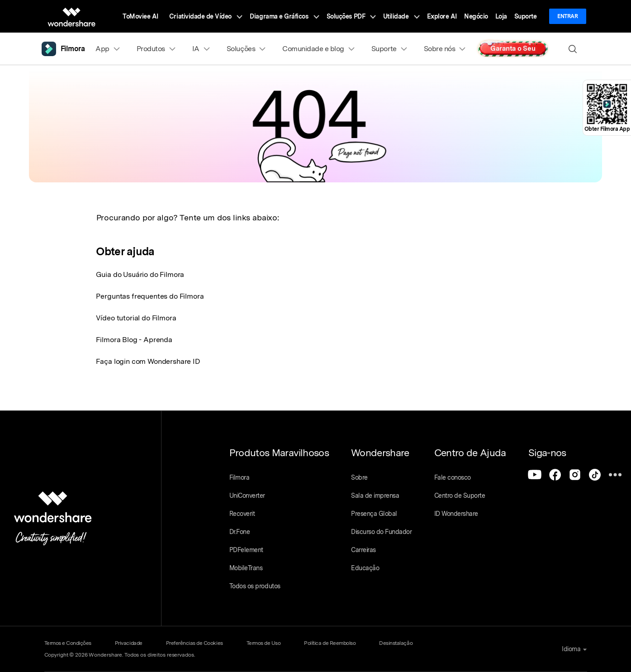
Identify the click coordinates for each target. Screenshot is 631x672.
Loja (501, 16)
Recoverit (242, 514)
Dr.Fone (240, 532)
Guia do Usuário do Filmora (140, 274)
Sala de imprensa (375, 496)
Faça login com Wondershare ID (148, 361)
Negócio (476, 16)
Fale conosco (453, 477)
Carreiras (363, 550)
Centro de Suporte (460, 496)
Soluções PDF (351, 16)
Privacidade (129, 643)
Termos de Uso (264, 643)
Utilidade (401, 16)
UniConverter (247, 496)
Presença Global (374, 514)
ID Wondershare (456, 514)
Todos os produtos (255, 586)
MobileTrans (246, 568)
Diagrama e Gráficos (284, 16)
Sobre (359, 477)
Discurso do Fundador (381, 532)
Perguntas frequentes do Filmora (150, 296)
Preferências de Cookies (195, 643)
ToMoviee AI (140, 16)
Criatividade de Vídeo (206, 16)
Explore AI (442, 16)
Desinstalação (396, 643)
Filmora (240, 477)
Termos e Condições (68, 643)
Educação (365, 568)
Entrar (567, 16)
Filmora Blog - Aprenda (134, 340)
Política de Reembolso (330, 643)
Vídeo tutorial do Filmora (136, 318)
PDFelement (246, 550)
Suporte (526, 16)
